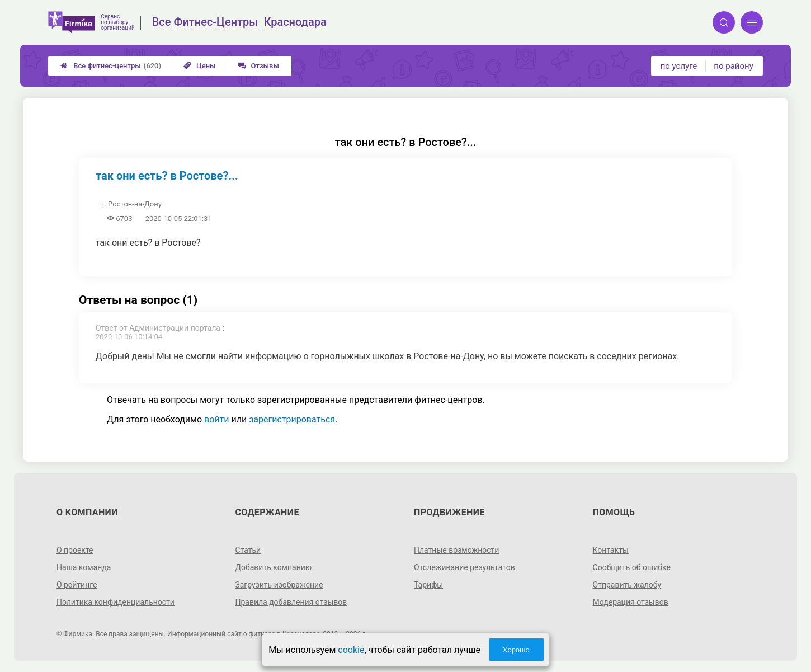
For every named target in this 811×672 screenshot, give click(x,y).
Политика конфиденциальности (115, 602)
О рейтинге (77, 585)
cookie (351, 650)
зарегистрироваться (292, 419)
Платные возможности (456, 550)
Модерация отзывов (631, 602)
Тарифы (428, 585)
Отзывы (259, 66)
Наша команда (84, 567)
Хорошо (516, 650)
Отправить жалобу (627, 585)
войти (216, 419)
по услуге (679, 66)
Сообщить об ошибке (632, 567)
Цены (200, 66)
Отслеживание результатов (465, 567)
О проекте (75, 550)
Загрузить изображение (279, 585)
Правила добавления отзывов (291, 602)
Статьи (248, 550)
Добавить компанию (273, 567)
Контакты (611, 550)
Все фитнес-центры (111, 66)
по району (733, 66)
